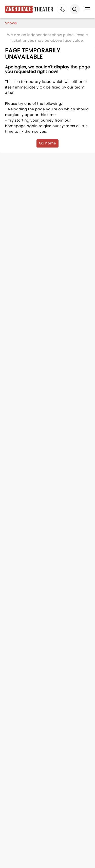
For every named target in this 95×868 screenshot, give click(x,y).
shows (11, 23)
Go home (48, 143)
